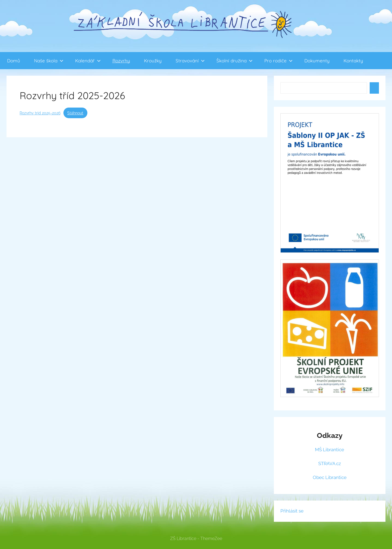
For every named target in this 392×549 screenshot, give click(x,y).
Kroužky (153, 61)
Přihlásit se (292, 511)
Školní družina (235, 61)
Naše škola (49, 61)
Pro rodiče (278, 61)
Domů (14, 61)
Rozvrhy (121, 61)
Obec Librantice (330, 477)
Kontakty (353, 61)
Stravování (190, 61)
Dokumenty (317, 61)
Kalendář (88, 61)
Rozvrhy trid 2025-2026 (40, 113)
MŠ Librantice (330, 450)
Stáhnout (75, 113)
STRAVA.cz (330, 463)
